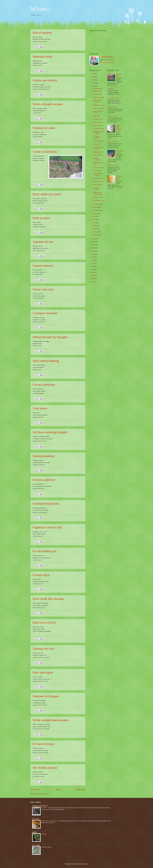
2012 (93, 260)
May (95, 223)
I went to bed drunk (45, 152)
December (96, 89)
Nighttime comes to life (47, 527)
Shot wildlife (36, 845)
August (96, 213)
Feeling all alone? (113, 107)
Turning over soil (43, 649)
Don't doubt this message (48, 599)
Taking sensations (44, 456)
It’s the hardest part (45, 551)
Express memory (43, 265)
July (95, 216)
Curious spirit (41, 575)
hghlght (34, 832)
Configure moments (45, 313)
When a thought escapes (48, 104)
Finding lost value (44, 128)
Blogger (85, 864)
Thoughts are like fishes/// (40, 806)
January (96, 235)
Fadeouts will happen (46, 696)
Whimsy (41, 9)
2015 (93, 251)
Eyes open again (43, 672)
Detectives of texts (44, 622)
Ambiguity (111, 89)
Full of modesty (42, 33)
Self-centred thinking (46, 361)
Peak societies (41, 218)
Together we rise (43, 242)
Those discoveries (113, 142)
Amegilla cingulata (46, 847)
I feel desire (40, 408)
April (95, 226)
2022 (93, 80)
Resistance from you (113, 165)
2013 (93, 257)
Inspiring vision (42, 56)
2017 (93, 245)
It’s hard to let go (43, 744)
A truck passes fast (113, 116)
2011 (93, 263)
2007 (93, 276)
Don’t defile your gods (47, 194)
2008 (93, 273)
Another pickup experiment (49, 821)
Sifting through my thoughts (50, 337)
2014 (93, 254)
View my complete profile (107, 62)
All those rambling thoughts (50, 432)
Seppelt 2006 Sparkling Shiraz (119, 128)
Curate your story (44, 289)
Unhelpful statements (46, 504)
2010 (93, 266)
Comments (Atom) (44, 794)
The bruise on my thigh (119, 178)
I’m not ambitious (44, 385)
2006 (93, 279)
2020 (93, 86)
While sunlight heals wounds (51, 720)
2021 (93, 83)
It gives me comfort (45, 80)
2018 (93, 242)
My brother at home (45, 768)
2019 (93, 239)
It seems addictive (44, 480)
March (95, 229)
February (96, 232)
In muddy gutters (119, 75)
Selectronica (36, 819)
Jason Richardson (107, 57)
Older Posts (81, 789)
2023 (93, 77)
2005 (93, 282)
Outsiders (44, 808)
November (97, 204)
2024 (93, 74)
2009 (93, 270)
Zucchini (44, 834)
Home (58, 789)
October (96, 207)
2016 (93, 248)
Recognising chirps (119, 152)
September (97, 210)
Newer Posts (36, 789)
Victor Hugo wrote (113, 98)
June (95, 220)
